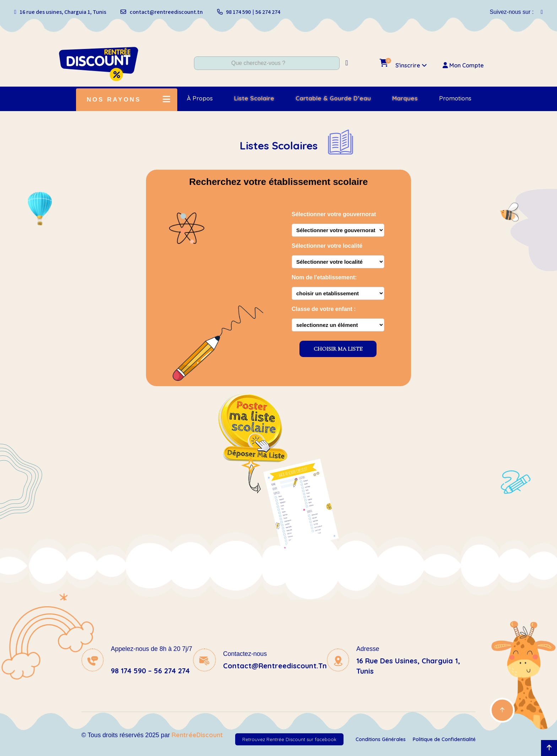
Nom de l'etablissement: (324, 277)
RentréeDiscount (197, 735)
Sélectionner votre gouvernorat (334, 214)
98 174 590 (238, 12)
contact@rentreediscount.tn (166, 12)
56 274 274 (268, 12)
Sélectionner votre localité (327, 246)
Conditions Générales (381, 739)
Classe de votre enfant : (324, 309)
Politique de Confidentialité (444, 739)
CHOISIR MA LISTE (338, 349)
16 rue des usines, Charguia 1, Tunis (63, 12)
